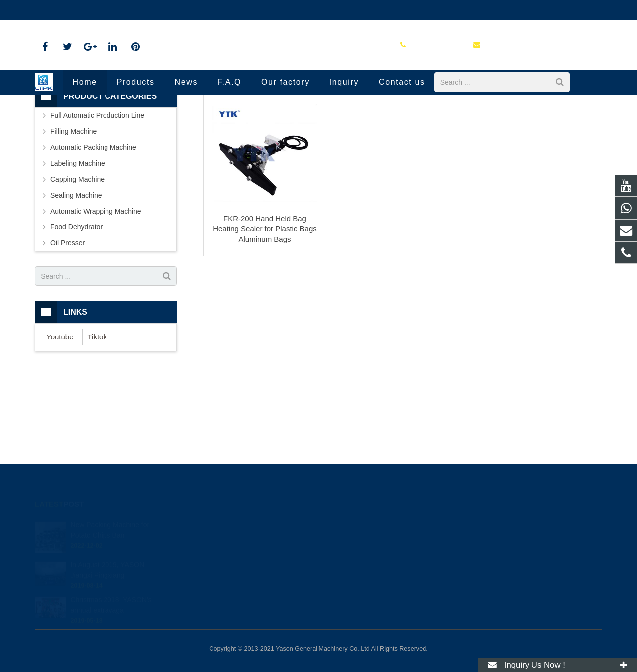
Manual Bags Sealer (319, 121)
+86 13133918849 (362, 525)
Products (271, 139)
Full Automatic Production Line (97, 196)
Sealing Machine (317, 139)
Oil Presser (67, 324)
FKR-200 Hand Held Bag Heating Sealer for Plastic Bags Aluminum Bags (265, 309)
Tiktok (97, 417)
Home (237, 139)
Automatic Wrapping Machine (96, 292)
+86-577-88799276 (72, 10)
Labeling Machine (78, 244)
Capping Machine (77, 260)
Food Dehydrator (76, 308)
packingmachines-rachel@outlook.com (177, 10)
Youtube (60, 417)
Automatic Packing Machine (93, 228)
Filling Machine (73, 212)
